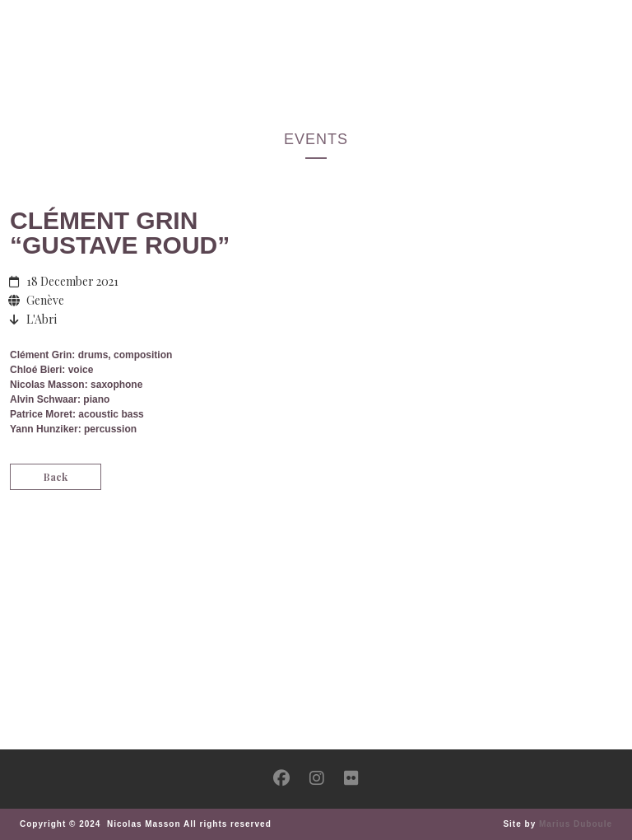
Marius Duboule (576, 824)
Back (56, 477)
